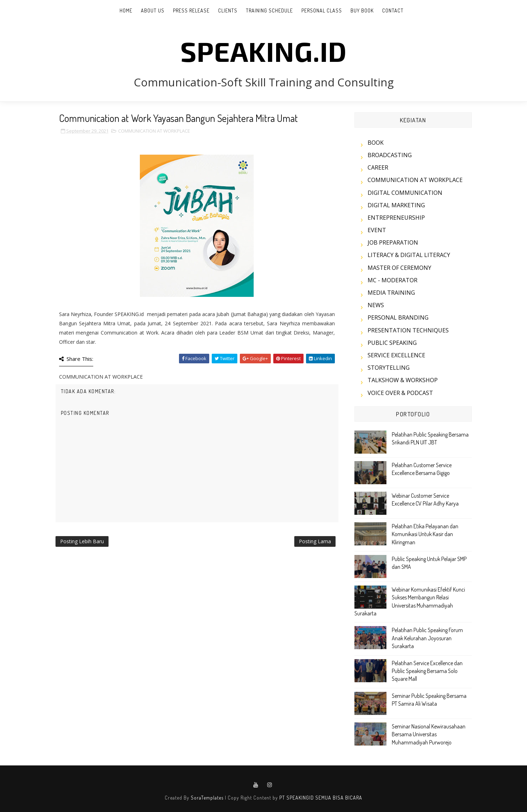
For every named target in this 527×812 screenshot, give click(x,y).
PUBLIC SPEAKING (392, 343)
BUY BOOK (362, 10)
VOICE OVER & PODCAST (400, 393)
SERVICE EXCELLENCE (396, 355)
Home (126, 10)
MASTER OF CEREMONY (399, 268)
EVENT (377, 230)
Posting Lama (315, 541)
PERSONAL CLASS (322, 10)
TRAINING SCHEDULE (269, 10)
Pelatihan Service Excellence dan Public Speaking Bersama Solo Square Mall (427, 671)
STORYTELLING (389, 368)
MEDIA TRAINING (391, 293)
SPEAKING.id (263, 51)
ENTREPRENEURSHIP (396, 218)
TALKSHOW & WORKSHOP (403, 380)
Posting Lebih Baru (82, 541)
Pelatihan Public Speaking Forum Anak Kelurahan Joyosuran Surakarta (427, 638)
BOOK (376, 143)
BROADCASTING (390, 155)
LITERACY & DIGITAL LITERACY (409, 255)
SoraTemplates (207, 798)
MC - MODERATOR (392, 280)
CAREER (378, 167)
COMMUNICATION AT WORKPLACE (154, 131)
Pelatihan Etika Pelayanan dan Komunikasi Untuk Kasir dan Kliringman (425, 534)
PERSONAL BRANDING (398, 317)
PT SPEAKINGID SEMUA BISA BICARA (321, 798)
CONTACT (393, 10)
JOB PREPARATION (393, 242)
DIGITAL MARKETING (396, 205)
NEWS (376, 305)
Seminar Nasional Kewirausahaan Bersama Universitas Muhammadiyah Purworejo (429, 734)
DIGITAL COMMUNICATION (405, 193)
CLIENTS (228, 10)
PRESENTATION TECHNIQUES (408, 330)
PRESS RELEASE (191, 10)
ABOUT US (153, 10)
